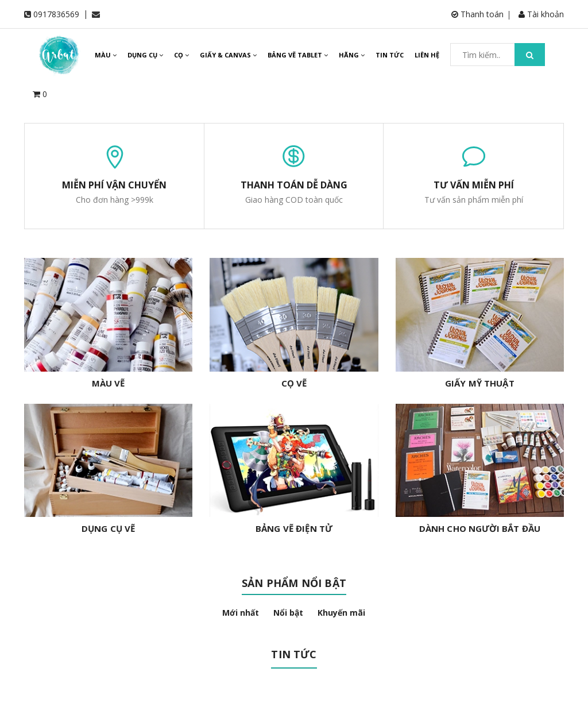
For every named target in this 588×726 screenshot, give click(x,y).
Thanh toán (477, 14)
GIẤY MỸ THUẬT (480, 383)
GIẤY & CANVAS (228, 55)
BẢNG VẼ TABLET (298, 55)
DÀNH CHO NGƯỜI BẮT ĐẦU (480, 528)
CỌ (181, 55)
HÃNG (352, 55)
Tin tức (294, 654)
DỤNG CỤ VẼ (109, 528)
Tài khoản (541, 14)
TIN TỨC (390, 55)
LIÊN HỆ (427, 55)
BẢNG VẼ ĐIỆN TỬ (294, 528)
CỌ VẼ (294, 383)
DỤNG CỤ (145, 55)
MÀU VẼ (109, 383)
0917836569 (56, 14)
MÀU (106, 55)
